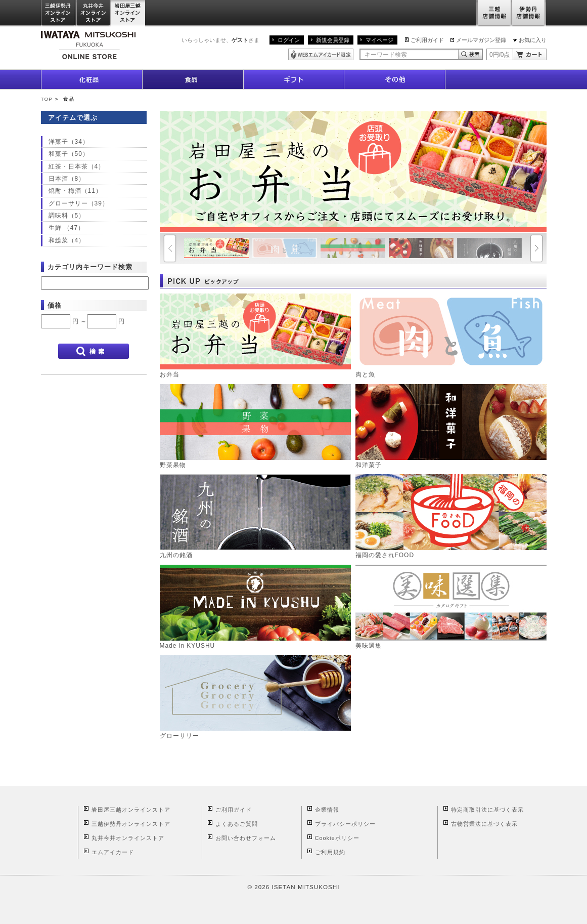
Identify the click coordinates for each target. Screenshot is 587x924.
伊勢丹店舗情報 (529, 13)
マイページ (379, 40)
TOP (47, 99)
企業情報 (327, 810)
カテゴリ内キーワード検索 (90, 267)
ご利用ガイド (427, 40)
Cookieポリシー (337, 838)
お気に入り (533, 40)
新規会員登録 (333, 40)
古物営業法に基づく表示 (484, 824)
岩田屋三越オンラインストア (128, 13)
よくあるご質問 (237, 824)
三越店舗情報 (494, 13)
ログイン (289, 40)
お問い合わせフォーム (246, 838)
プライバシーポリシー (345, 824)
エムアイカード (113, 852)
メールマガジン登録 (481, 40)
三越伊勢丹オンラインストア (59, 13)
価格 (55, 305)
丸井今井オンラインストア (94, 13)
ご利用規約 (330, 852)
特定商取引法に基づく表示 (487, 810)
